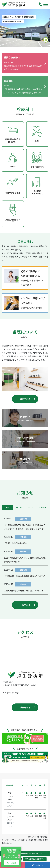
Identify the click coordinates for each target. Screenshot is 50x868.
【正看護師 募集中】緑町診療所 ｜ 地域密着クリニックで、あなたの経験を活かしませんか (24, 527)
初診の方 (37, 865)
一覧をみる (25, 605)
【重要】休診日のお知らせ (16, 543)
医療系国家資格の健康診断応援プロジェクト (24, 590)
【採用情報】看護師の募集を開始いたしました (25, 576)
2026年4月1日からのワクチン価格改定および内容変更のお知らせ (25, 560)
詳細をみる (25, 399)
